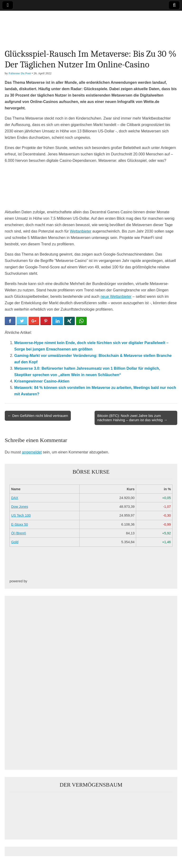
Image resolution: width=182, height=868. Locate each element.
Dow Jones (20, 507)
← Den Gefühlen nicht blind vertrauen (38, 416)
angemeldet (32, 452)
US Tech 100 (21, 515)
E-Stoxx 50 (19, 524)
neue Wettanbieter (116, 296)
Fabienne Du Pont (20, 73)
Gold (15, 542)
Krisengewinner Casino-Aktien (42, 381)
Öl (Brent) (19, 533)
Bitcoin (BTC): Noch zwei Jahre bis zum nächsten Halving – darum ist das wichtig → (132, 418)
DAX (15, 498)
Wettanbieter (81, 231)
